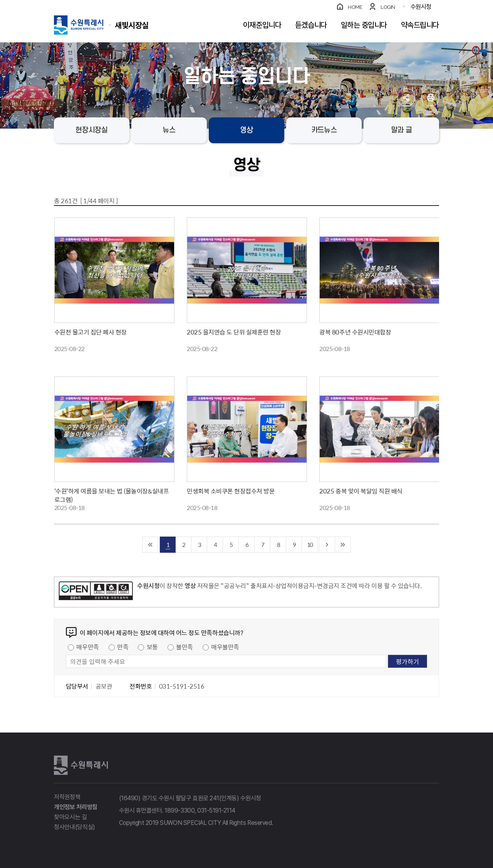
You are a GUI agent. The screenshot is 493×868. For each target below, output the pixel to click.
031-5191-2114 (216, 810)
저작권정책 (67, 797)
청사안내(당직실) (75, 827)
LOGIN (388, 7)
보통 (152, 647)
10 (310, 544)
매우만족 (87, 647)
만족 (123, 647)
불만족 (184, 647)
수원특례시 (81, 765)
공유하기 (406, 97)
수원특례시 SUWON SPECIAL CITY (132, 25)
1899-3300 (179, 810)
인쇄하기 (430, 97)
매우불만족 (225, 647)
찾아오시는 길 (70, 817)
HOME (355, 7)
